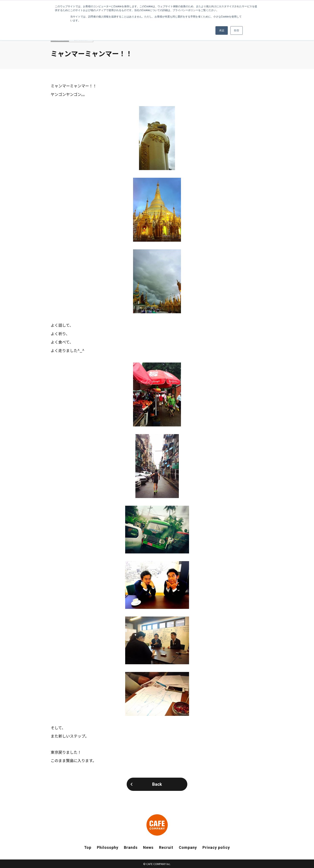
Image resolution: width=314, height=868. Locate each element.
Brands (131, 847)
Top (88, 847)
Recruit (166, 847)
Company (188, 847)
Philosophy (108, 847)
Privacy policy (216, 847)
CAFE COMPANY (157, 825)
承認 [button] (222, 30)
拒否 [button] (237, 30)
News (148, 847)
